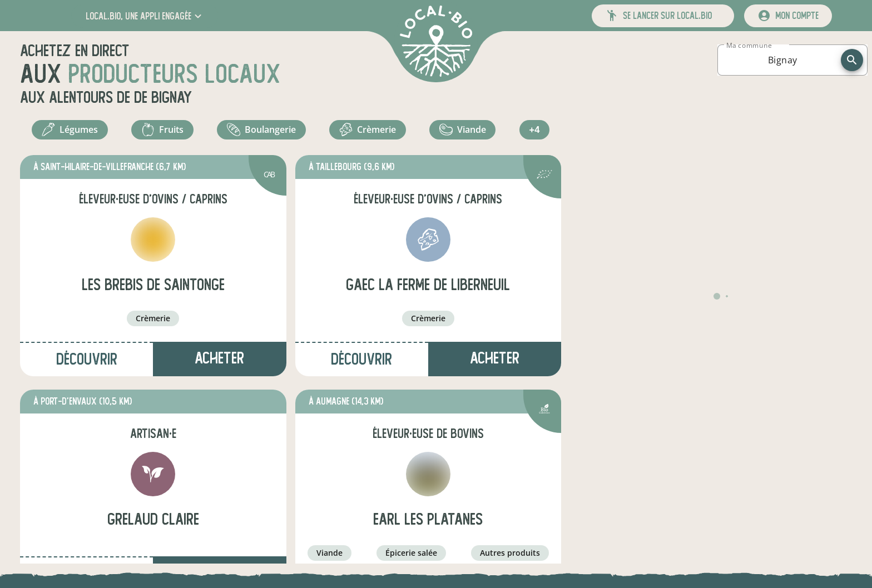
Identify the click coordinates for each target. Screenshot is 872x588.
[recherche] (852, 60)
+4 (536, 132)
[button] (145, 16)
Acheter (219, 363)
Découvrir (87, 364)
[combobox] (782, 60)
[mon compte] (788, 16)
